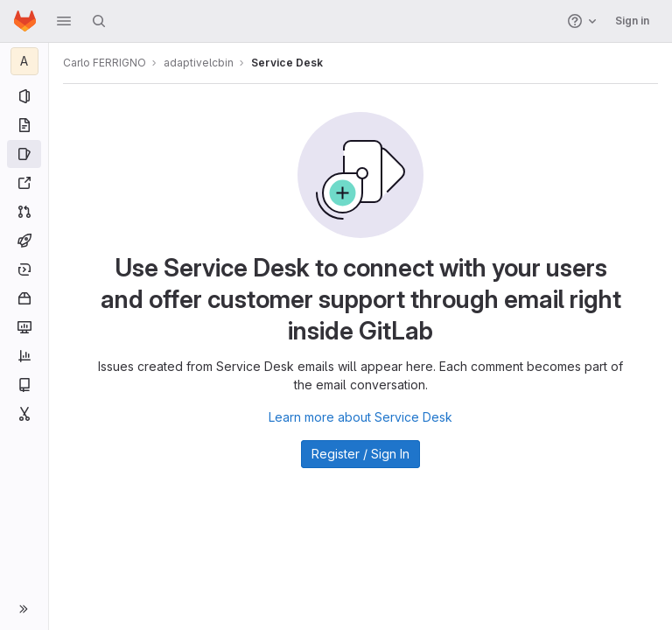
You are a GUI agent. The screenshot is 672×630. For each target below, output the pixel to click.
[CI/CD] (24, 241)
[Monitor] (24, 327)
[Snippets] (24, 414)
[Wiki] (24, 385)
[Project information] (24, 96)
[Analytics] (24, 356)
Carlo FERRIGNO (105, 63)
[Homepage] (25, 21)
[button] (64, 21)
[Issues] (24, 154)
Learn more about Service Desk (360, 417)
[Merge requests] (24, 212)
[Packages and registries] (24, 298)
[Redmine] (24, 183)
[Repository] (24, 125)
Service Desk (287, 63)
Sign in (632, 21)
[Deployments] (24, 269)
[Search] (99, 21)
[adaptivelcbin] (24, 61)
